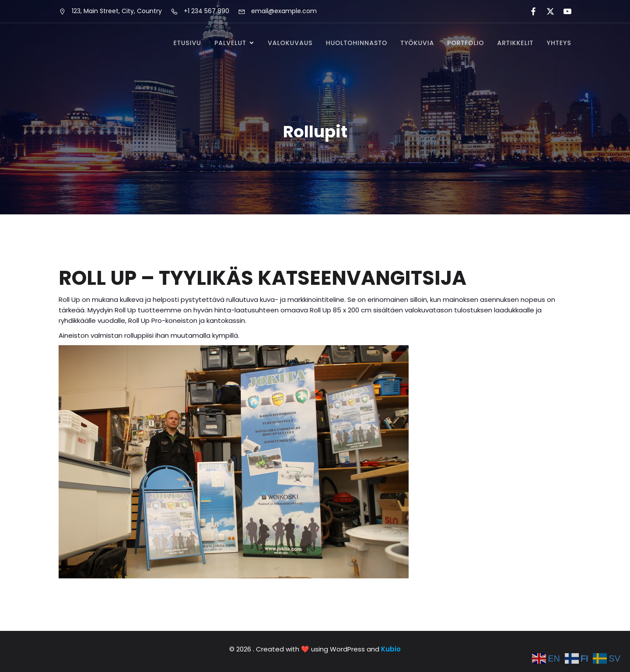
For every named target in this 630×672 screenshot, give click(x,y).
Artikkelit (515, 43)
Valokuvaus (290, 43)
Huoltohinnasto (357, 43)
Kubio (391, 649)
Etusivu (187, 43)
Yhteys (559, 43)
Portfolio (465, 43)
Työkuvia (417, 43)
